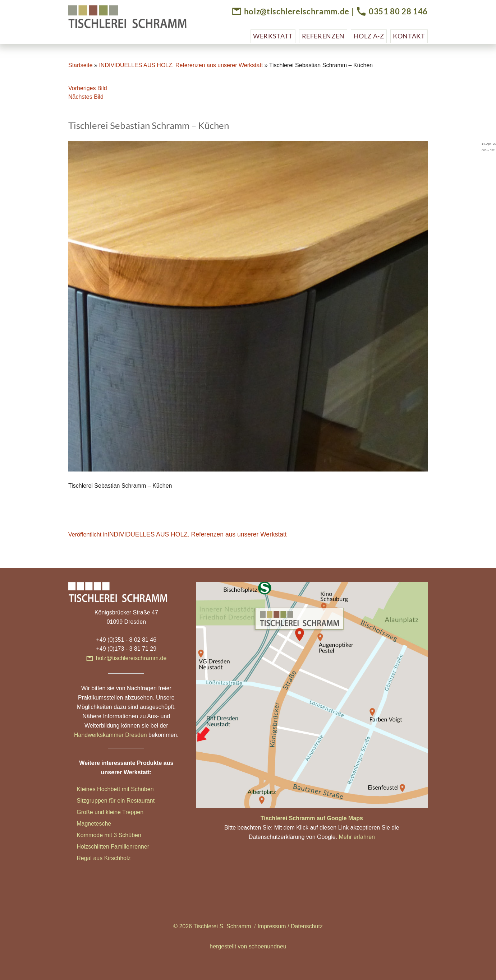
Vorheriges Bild (88, 88)
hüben (133, 835)
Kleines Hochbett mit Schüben (115, 789)
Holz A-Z (369, 36)
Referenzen (323, 36)
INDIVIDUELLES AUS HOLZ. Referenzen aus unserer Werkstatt (181, 65)
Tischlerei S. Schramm (222, 926)
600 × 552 (488, 150)
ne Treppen (129, 812)
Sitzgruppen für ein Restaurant (116, 801)
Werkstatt (273, 36)
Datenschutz (307, 926)
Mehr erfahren (357, 837)
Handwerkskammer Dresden (111, 735)
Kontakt (409, 36)
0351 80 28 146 (398, 11)
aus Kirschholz (112, 858)
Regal (85, 858)
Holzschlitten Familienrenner (113, 847)
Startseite (81, 65)
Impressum (272, 926)
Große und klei (95, 812)
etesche (101, 824)
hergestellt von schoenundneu (248, 946)
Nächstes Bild (86, 97)
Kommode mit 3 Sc (101, 835)
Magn (84, 824)
